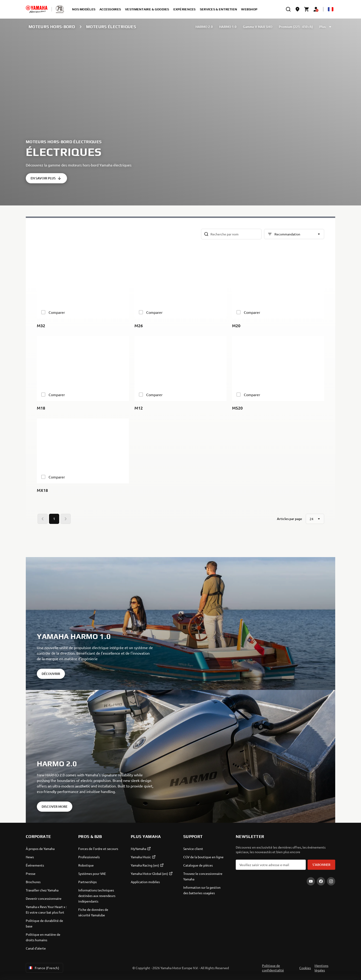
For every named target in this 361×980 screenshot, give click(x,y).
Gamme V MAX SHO (258, 27)
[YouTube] (311, 881)
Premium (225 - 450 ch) (296, 27)
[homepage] (37, 9)
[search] (288, 9)
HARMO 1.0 (228, 27)
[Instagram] (331, 881)
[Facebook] (321, 881)
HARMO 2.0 (204, 27)
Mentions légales (321, 968)
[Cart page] (307, 9)
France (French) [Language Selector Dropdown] (44, 968)
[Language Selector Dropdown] (331, 9)
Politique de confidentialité (273, 968)
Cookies (305, 968)
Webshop (249, 9)
